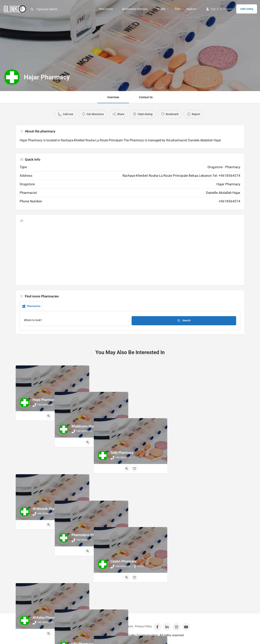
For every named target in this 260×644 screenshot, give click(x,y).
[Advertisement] (130, 254)
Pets (178, 9)
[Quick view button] (49, 416)
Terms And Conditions (120, 626)
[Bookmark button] (56, 416)
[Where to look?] (76, 321)
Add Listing (247, 9)
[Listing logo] (12, 77)
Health (161, 9)
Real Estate (106, 9)
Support (191, 9)
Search (184, 321)
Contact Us (146, 97)
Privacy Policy (143, 626)
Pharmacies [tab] (31, 306)
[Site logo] (15, 9)
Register (228, 9)
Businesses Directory (135, 9)
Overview (113, 97)
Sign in (215, 9)
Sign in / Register (94, 626)
